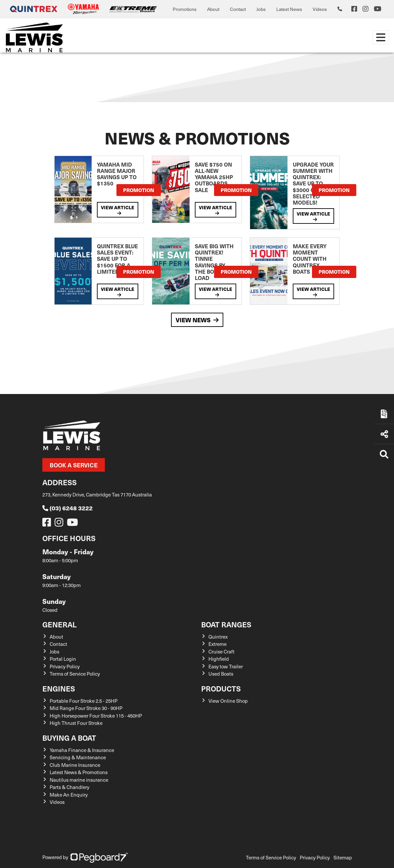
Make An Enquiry (69, 795)
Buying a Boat (69, 738)
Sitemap (343, 857)
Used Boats (221, 674)
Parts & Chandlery (69, 787)
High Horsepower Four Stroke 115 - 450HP (96, 716)
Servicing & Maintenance (78, 757)
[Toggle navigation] (381, 37)
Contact (238, 9)
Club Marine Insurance (75, 765)
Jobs (261, 9)
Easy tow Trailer (226, 666)
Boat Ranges (226, 624)
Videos (320, 9)
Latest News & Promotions (79, 772)
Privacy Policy (65, 666)
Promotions (185, 9)
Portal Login (63, 659)
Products (221, 688)
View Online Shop (228, 701)
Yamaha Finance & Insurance (82, 750)
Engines (59, 688)
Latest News (289, 9)
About (213, 9)
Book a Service (74, 465)
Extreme (218, 644)
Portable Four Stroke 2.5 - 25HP (84, 701)
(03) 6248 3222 (67, 508)
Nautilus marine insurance (79, 780)
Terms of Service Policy (75, 674)
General (60, 624)
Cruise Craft (221, 651)
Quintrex (218, 637)
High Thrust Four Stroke (76, 723)
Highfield (219, 659)
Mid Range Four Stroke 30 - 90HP (86, 708)
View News (197, 320)
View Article (118, 210)
